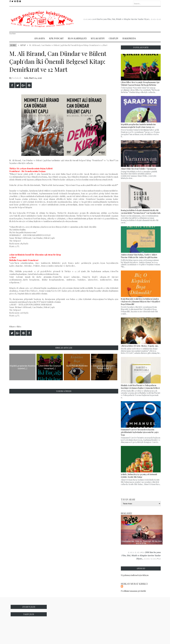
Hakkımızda (129, 38)
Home (13, 45)
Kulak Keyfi (98, 38)
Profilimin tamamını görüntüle (133, 591)
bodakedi (17, 78)
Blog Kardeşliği (77, 38)
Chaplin (113, 38)
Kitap (23, 45)
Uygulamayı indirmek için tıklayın (135, 575)
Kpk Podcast (56, 38)
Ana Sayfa (40, 38)
